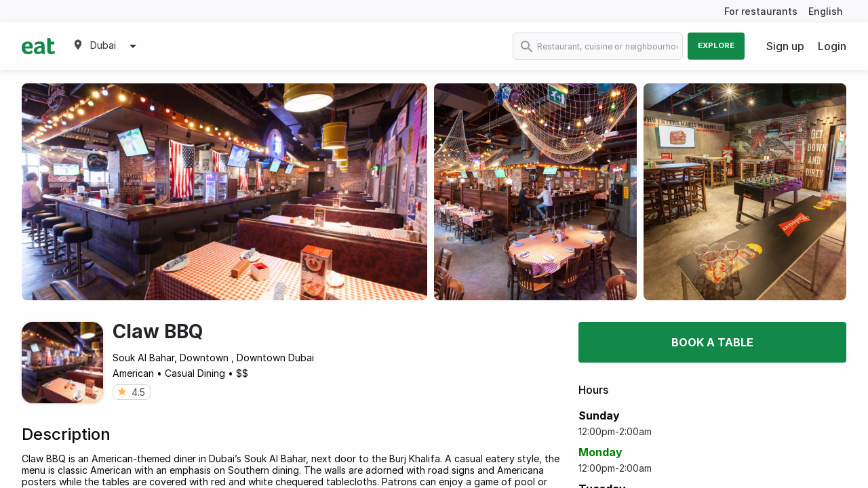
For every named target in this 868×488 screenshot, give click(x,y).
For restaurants (761, 11)
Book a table (712, 342)
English (826, 11)
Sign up (785, 46)
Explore (716, 45)
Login (832, 46)
